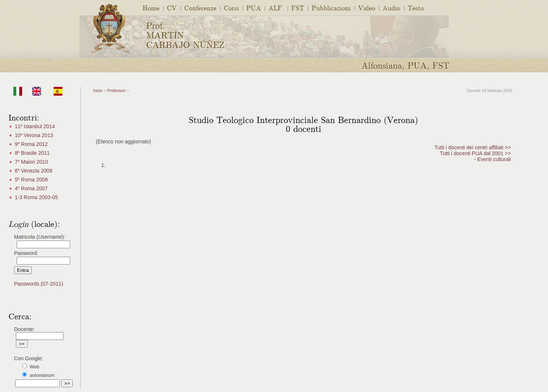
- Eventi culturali (493, 159)
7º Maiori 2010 (31, 162)
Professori (116, 91)
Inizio (98, 91)
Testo (416, 8)
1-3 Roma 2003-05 (36, 197)
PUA (254, 8)
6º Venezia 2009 (34, 171)
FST (298, 8)
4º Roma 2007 (31, 188)
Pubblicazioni (331, 8)
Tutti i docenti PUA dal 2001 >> (475, 153)
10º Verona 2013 (34, 135)
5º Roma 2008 (31, 180)
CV (172, 8)
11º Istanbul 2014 (35, 126)
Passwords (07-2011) (39, 284)
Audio (391, 8)
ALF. (276, 8)
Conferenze (200, 8)
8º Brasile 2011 (32, 153)
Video (367, 8)
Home (151, 8)
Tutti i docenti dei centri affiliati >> (472, 147)
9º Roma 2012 (31, 144)
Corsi (231, 8)
